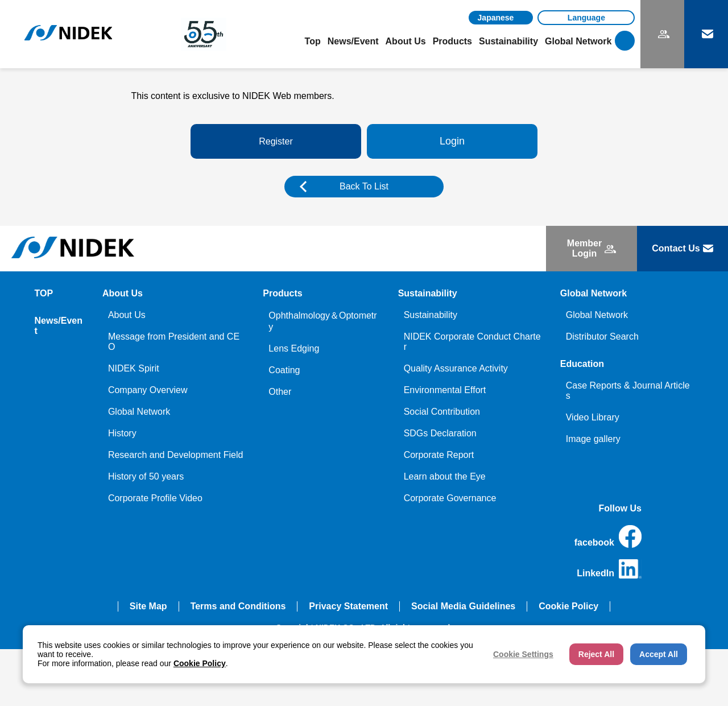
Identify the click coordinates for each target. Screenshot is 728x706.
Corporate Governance (450, 498)
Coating (284, 370)
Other (280, 392)
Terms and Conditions (238, 606)
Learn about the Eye (445, 476)
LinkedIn (609, 569)
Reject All (596, 654)
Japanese (496, 18)
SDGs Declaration (440, 433)
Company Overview (148, 390)
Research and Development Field (175, 455)
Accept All (659, 654)
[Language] (586, 18)
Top (313, 41)
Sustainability (431, 315)
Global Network (139, 412)
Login (452, 141)
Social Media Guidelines (463, 606)
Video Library (593, 417)
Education (582, 364)
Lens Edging (294, 348)
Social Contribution (442, 412)
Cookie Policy (568, 606)
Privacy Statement (348, 606)
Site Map (148, 606)
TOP (44, 293)
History (122, 433)
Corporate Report (439, 455)
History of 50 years (146, 476)
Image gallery (593, 439)
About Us (127, 315)
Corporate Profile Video (155, 498)
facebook (608, 536)
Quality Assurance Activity (456, 368)
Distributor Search (602, 337)
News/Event (353, 41)
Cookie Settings (523, 654)
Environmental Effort (445, 390)
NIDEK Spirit (134, 368)
